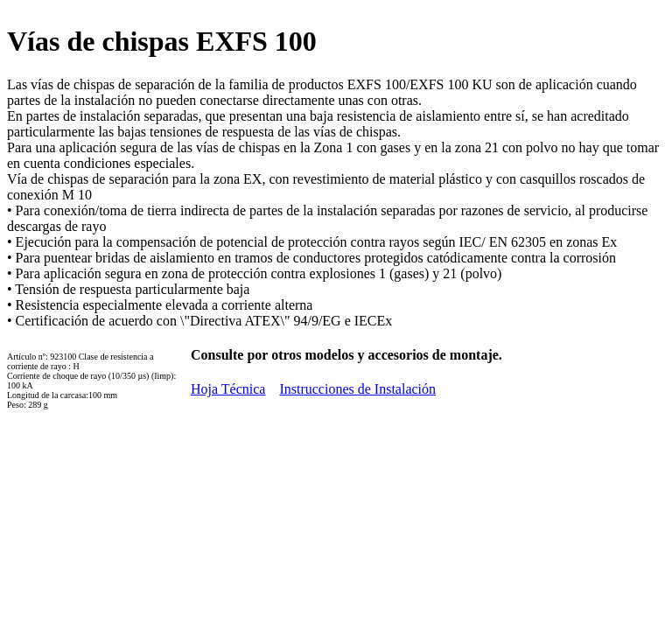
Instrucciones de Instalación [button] (357, 389)
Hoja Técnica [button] (228, 389)
